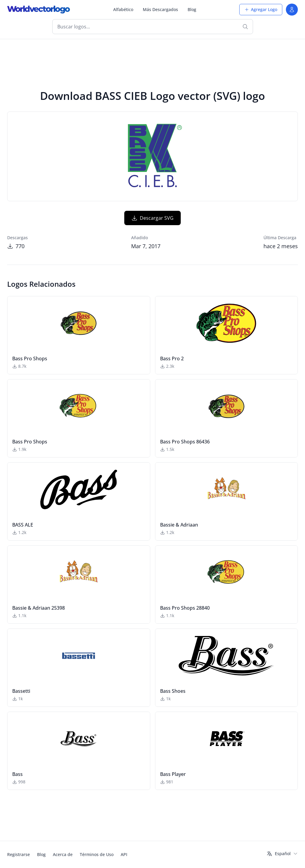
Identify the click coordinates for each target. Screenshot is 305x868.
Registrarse (19, 854)
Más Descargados (160, 9)
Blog (192, 9)
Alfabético (123, 9)
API (124, 854)
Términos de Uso (97, 854)
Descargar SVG (152, 218)
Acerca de (63, 854)
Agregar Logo (261, 9)
